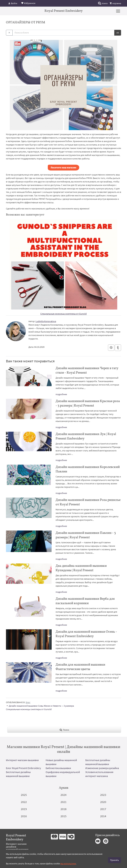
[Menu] (118, 11)
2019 (24, 809)
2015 (63, 816)
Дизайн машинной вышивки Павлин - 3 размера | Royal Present (86, 535)
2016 (24, 816)
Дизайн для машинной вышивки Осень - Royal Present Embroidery (86, 634)
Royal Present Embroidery (64, 11)
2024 (63, 795)
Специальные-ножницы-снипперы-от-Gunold (63, 314)
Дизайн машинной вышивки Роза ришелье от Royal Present (88, 502)
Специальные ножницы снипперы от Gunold (29, 709)
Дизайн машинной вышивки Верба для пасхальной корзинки (85, 601)
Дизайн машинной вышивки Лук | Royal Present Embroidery (86, 436)
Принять (115, 860)
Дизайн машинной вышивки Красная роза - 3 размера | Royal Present (88, 403)
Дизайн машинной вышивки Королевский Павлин (88, 469)
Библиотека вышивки (58, 768)
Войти (13, 3)
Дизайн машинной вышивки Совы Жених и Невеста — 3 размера (40, 706)
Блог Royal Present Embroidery (23, 768)
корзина (115, 3)
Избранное (28, 3)
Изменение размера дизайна (102, 768)
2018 (63, 809)
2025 (24, 795)
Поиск (64, 730)
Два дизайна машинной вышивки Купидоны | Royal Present (81, 568)
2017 (103, 809)
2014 (103, 816)
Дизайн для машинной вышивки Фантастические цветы (80, 667)
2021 (63, 802)
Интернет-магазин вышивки (22, 760)
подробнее (61, 394)
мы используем (68, 864)
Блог (28, 702)
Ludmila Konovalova (46, 321)
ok (118, 33)
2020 (103, 802)
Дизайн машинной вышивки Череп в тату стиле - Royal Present (87, 371)
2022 (24, 802)
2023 (103, 795)
